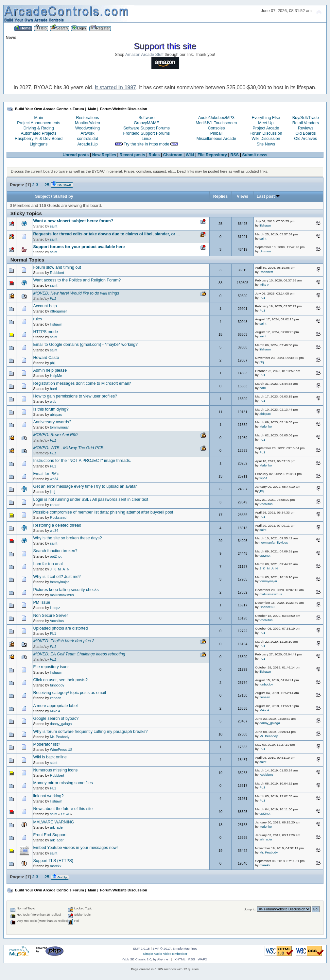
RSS (234, 155)
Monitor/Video (87, 123)
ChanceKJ (267, 607)
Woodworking (87, 128)
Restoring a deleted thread (57, 525)
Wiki (190, 155)
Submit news (255, 155)
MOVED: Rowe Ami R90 (55, 435)
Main (39, 118)
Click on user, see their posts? (61, 680)
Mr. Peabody (60, 737)
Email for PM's (46, 474)
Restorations (88, 118)
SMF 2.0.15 (141, 948)
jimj (53, 492)
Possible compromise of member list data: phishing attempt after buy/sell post (103, 512)
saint (54, 226)
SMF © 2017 (162, 948)
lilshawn (265, 225)
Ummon (265, 251)
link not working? (49, 796)
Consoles (216, 128)
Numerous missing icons (56, 770)
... (42, 185)
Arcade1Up (87, 144)
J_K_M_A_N (60, 569)
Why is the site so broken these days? (68, 538)
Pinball (216, 133)
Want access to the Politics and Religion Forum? (77, 280)
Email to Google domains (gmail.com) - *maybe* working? (86, 345)
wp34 (54, 479)
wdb (53, 401)
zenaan (56, 698)
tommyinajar (60, 427)
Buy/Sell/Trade (306, 118)
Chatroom (173, 155)
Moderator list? (47, 744)
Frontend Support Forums (147, 133)
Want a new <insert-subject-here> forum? (73, 221)
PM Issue (42, 602)
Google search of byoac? (56, 718)
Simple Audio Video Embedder (165, 954)
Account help (45, 306)
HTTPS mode (46, 332)
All (68, 814)
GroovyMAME (147, 123)
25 (47, 185)
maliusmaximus (62, 595)
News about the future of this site (63, 809)
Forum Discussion (266, 133)
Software (146, 118)
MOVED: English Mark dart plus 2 (64, 641)
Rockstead (58, 517)
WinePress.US (61, 750)
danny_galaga (61, 724)
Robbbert (57, 273)
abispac (56, 414)
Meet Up (266, 123)
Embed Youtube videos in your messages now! (76, 848)
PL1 (53, 298)
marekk (56, 866)
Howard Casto (46, 358)
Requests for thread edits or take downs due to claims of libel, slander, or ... (107, 234)
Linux (147, 139)
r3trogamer (59, 311)
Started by (63, 196)
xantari (55, 505)
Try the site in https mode (147, 144)
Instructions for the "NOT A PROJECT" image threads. (82, 461)
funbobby (57, 685)
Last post (268, 196)
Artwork (87, 133)
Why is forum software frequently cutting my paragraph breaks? (91, 732)
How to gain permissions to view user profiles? (75, 396)
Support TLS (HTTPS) (53, 861)
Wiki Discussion (266, 139)
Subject (42, 196)
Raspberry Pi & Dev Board (39, 139)
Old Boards (305, 133)
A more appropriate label (56, 706)
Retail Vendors (306, 123)
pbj (52, 363)
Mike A (264, 285)
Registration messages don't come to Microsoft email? (82, 383)
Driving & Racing (39, 128)
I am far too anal (48, 564)
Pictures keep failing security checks (66, 590)
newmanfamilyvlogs (274, 542)
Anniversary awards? (52, 422)
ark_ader (57, 827)
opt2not (56, 556)
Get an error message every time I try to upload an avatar (85, 486)
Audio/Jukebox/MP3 (216, 118)
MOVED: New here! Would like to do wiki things (76, 293)
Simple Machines (185, 948)
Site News (266, 144)
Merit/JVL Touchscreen (216, 123)
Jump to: (250, 909)
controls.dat (87, 139)
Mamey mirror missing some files (63, 783)
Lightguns (39, 144)
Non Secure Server (51, 616)
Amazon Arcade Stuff (144, 55)
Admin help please (50, 370)
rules (38, 319)
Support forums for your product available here (79, 247)
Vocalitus (266, 504)
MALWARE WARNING (54, 822)
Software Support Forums (147, 128)
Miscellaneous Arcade (216, 139)
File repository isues (52, 667)
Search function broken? (55, 551)
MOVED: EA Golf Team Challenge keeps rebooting (79, 654)
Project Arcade (266, 128)
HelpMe (56, 376)
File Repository (212, 155)
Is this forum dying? (51, 409)
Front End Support (50, 835)
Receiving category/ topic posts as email (70, 693)
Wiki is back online (50, 757)
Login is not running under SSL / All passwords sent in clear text (91, 499)
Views (243, 196)
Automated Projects (39, 133)
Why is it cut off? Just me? (57, 577)
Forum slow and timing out (57, 267)
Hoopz (55, 608)
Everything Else (266, 118)
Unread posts (76, 155)
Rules (154, 155)
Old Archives (305, 139)
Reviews (306, 128)
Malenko (266, 426)
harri (53, 389)
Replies (220, 196)
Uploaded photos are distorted (61, 628)
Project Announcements (39, 123)
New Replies (104, 155)
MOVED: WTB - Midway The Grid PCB (69, 448)
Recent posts (132, 155)
